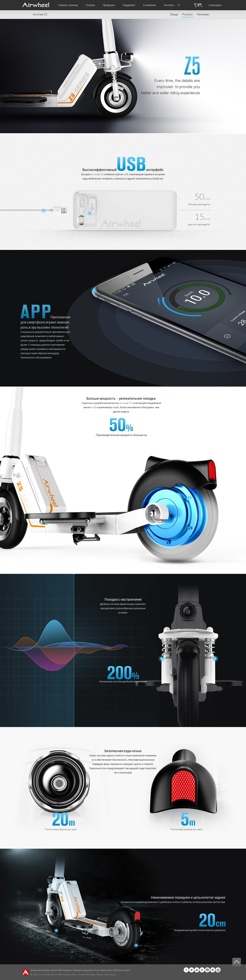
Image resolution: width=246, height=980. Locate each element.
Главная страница (68, 5)
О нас (97, 970)
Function (188, 14)
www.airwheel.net (46, 974)
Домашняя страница (40, 970)
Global (218, 970)
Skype (213, 970)
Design (174, 14)
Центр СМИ (57, 970)
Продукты (67, 970)
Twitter (192, 970)
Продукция (109, 5)
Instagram (207, 970)
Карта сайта (106, 970)
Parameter (203, 14)
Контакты (169, 5)
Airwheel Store (202, 970)
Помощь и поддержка (84, 970)
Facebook (186, 970)
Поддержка (129, 5)
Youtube (197, 970)
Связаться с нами (121, 970)
